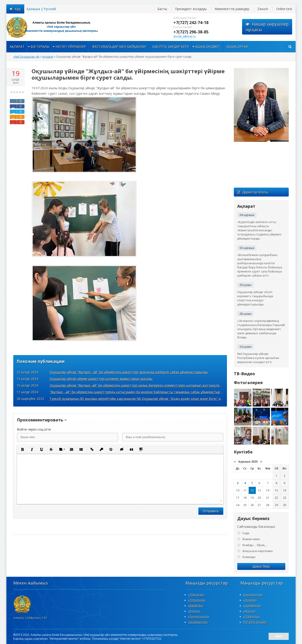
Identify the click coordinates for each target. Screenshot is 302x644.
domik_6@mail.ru (185, 36)
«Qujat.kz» (250, 600)
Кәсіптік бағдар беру (171, 47)
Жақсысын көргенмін (258, 551)
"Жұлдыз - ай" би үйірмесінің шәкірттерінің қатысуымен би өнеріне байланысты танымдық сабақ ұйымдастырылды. (139, 392)
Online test (284, 9)
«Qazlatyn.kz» (252, 606)
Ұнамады (249, 557)
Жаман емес (251, 539)
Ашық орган (237, 47)
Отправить (211, 511)
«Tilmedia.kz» (197, 600)
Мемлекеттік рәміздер (232, 9)
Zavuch (263, 9)
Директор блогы (253, 192)
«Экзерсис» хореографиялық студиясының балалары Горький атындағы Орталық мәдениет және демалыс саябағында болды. (261, 329)
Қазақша (33, 9)
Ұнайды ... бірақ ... (255, 545)
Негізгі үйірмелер (71, 47)
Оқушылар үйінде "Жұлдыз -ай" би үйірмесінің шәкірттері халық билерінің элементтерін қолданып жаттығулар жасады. (142, 385)
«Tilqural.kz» (196, 595)
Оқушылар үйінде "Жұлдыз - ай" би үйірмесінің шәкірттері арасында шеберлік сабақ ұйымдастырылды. (129, 372)
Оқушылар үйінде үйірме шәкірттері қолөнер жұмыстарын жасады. (101, 379)
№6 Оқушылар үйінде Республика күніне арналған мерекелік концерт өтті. (258, 358)
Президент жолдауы (191, 9)
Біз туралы (40, 47)
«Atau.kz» (249, 611)
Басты (162, 9)
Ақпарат (17, 47)
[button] (22, 449)
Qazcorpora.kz (253, 595)
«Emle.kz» (194, 611)
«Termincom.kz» (199, 617)
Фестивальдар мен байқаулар (119, 47)
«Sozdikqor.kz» (198, 622)
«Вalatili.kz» (196, 606)
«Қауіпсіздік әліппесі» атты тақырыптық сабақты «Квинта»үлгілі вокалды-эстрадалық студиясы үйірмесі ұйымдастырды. (259, 230)
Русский (50, 9)
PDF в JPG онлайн (255, 622)
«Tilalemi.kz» (251, 617)
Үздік (246, 533)
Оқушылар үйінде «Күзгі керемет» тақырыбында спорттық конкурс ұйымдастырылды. (255, 298)
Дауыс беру (261, 566)
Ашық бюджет (208, 47)
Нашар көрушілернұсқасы (267, 27)
